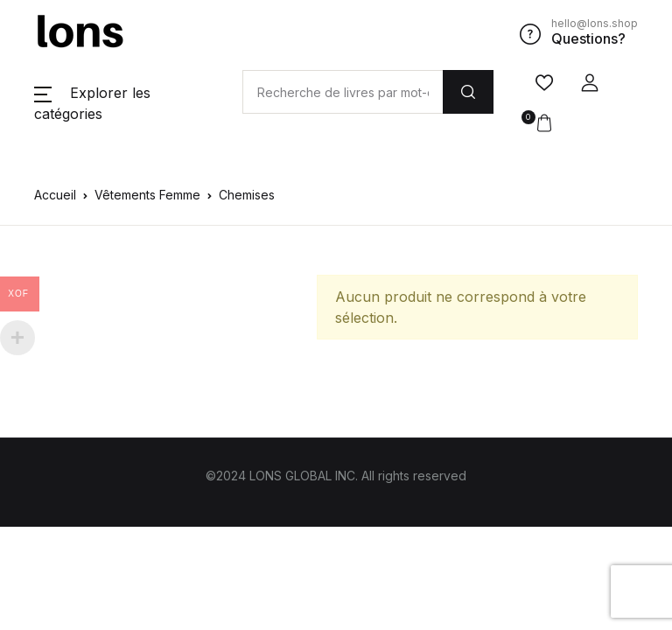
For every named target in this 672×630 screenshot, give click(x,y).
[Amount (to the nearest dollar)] (343, 92)
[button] (590, 83)
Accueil (55, 195)
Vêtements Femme (147, 195)
